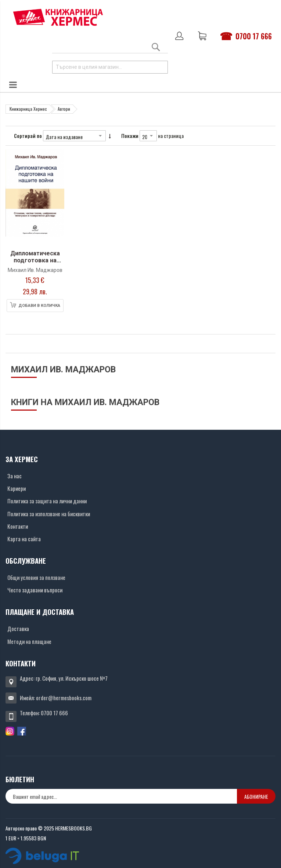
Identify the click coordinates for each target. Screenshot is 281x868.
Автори (64, 109)
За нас (15, 476)
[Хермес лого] (58, 17)
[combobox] (110, 67)
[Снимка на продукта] (35, 198)
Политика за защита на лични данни (47, 501)
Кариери (17, 488)
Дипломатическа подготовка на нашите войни (35, 261)
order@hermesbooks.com (64, 698)
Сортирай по (28, 136)
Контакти (18, 526)
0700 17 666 (254, 36)
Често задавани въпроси (35, 590)
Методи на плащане (29, 641)
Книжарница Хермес (28, 109)
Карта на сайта (24, 539)
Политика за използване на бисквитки (49, 514)
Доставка (18, 628)
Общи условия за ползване (36, 577)
